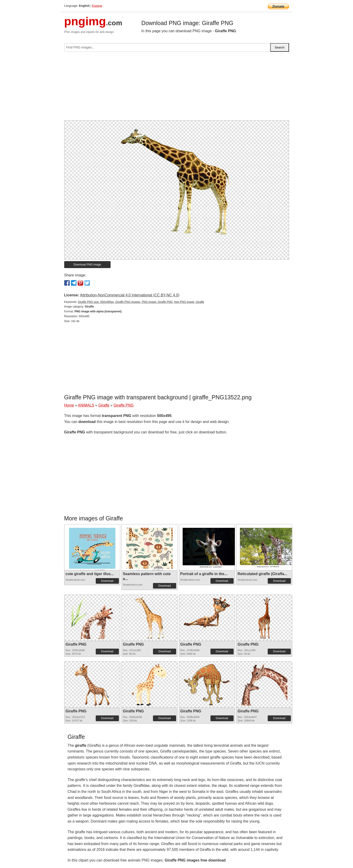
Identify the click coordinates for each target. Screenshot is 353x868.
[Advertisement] (177, 88)
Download (107, 581)
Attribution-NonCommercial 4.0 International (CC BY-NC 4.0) (130, 295)
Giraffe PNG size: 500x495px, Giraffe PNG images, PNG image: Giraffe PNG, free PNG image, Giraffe (141, 302)
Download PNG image (87, 265)
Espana (97, 6)
